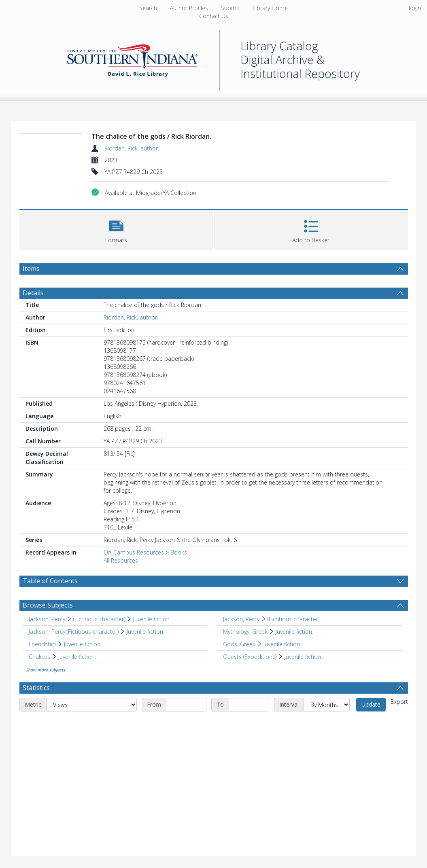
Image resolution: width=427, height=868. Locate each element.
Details (33, 293)
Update (371, 704)
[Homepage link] (214, 58)
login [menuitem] (415, 8)
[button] (116, 229)
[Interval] (327, 705)
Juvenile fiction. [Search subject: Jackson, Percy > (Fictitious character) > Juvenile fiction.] (152, 619)
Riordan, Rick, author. (132, 148)
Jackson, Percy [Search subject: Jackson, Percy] (47, 619)
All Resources (121, 560)
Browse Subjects (48, 605)
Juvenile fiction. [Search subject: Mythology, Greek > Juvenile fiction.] (294, 632)
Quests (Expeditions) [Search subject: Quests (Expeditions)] (250, 657)
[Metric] (91, 705)
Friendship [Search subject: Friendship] (42, 644)
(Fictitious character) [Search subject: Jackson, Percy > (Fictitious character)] (99, 619)
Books (179, 552)
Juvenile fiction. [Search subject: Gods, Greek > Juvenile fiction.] (282, 644)
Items (31, 269)
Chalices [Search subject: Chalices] (39, 657)
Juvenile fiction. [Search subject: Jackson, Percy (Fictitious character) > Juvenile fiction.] (146, 632)
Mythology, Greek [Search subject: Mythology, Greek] (245, 632)
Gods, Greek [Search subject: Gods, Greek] (239, 644)
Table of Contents (50, 581)
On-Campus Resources (134, 552)
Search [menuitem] (148, 8)
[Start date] (186, 705)
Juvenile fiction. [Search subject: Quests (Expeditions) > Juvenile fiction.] (303, 657)
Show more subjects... (47, 670)
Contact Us (214, 16)
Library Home (270, 8)
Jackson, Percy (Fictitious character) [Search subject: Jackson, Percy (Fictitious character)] (74, 632)
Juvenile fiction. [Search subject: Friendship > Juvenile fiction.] (83, 644)
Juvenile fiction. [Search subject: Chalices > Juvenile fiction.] (77, 657)
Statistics (36, 688)
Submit (230, 8)
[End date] (249, 705)
